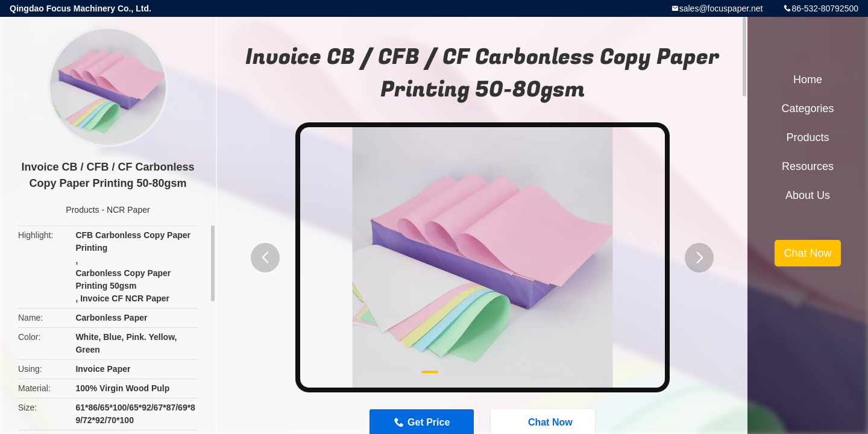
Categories (807, 108)
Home (808, 80)
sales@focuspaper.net (721, 8)
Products (82, 210)
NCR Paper (128, 210)
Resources (808, 166)
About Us (808, 195)
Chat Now (807, 253)
